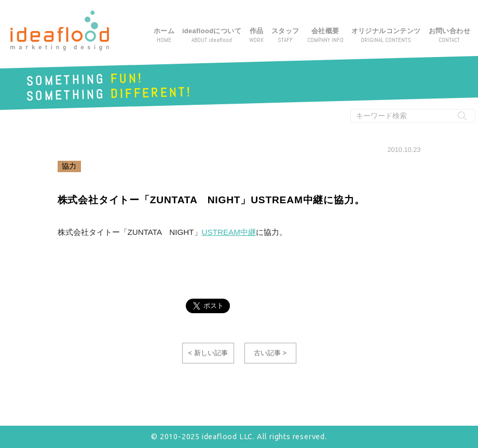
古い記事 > (270, 353)
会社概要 (325, 36)
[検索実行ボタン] (462, 116)
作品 (256, 36)
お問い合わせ (449, 36)
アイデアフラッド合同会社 (60, 31)
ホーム (164, 36)
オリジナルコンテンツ (386, 36)
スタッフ (285, 36)
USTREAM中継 (229, 232)
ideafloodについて (212, 36)
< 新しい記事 (208, 353)
